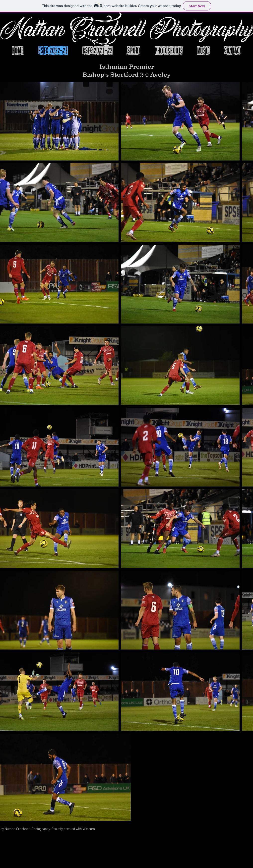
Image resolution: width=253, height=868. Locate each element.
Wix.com (89, 829)
